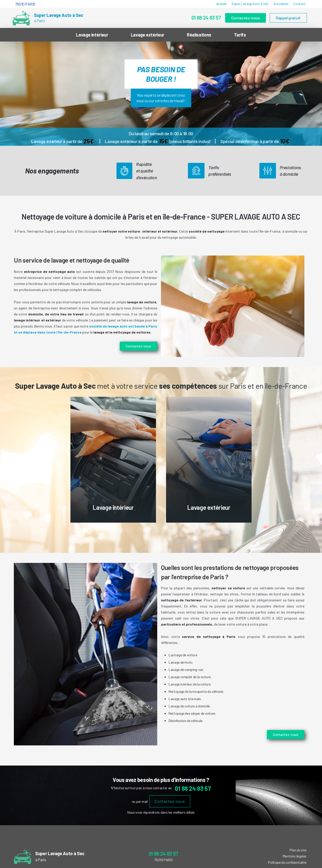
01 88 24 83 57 (206, 18)
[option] (161, 94)
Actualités (281, 4)
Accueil (221, 4)
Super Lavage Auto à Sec (250, 4)
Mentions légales (295, 856)
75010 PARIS (25, 4)
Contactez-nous (246, 18)
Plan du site (298, 850)
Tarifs (240, 35)
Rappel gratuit (288, 18)
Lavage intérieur (92, 35)
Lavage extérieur (148, 35)
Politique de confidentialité (287, 862)
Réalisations (199, 35)
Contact (299, 4)
